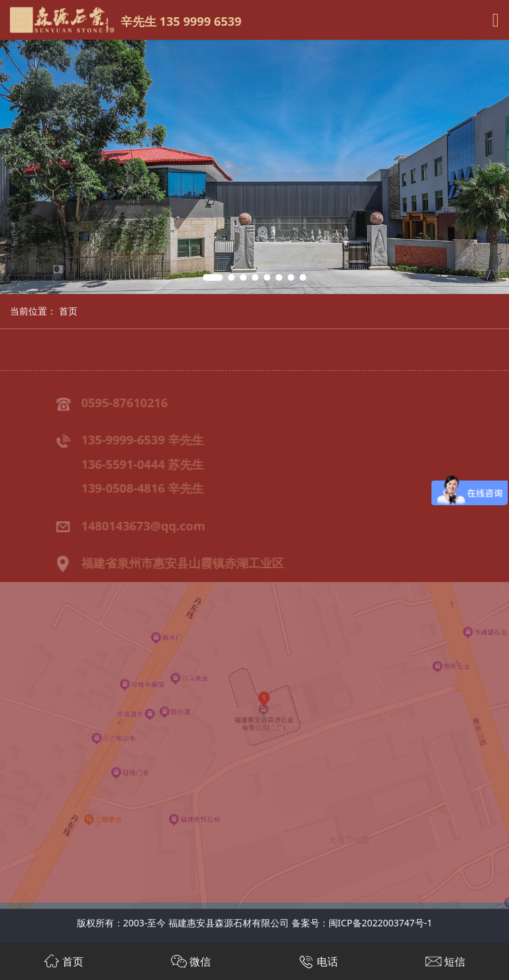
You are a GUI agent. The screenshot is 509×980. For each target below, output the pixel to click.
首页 (68, 311)
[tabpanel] (254, 167)
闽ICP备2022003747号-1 (381, 923)
